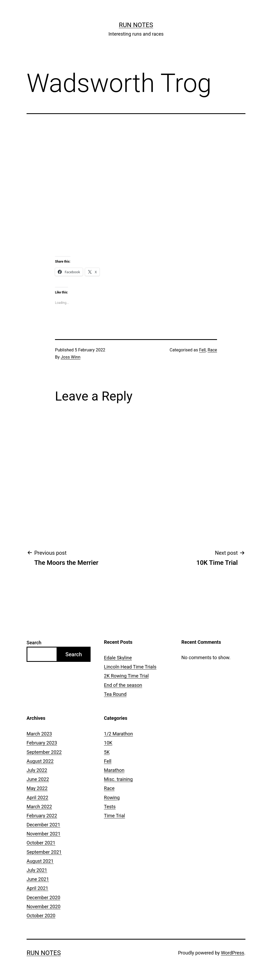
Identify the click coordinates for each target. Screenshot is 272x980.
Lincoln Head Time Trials (130, 667)
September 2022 (44, 752)
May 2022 (37, 788)
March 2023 (39, 734)
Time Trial (114, 816)
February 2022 (42, 816)
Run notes (136, 25)
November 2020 (44, 907)
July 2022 (37, 770)
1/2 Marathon (118, 734)
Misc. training (118, 779)
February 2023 (42, 743)
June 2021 (38, 879)
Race (212, 350)
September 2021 (44, 852)
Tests (110, 807)
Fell (203, 350)
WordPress (233, 953)
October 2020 (41, 916)
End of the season (123, 685)
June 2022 (38, 779)
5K (107, 752)
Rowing (112, 798)
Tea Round (115, 694)
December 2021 (43, 825)
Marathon (114, 770)
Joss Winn (71, 357)
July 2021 (37, 870)
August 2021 (40, 861)
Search (34, 643)
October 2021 (41, 843)
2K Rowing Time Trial (126, 676)
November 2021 (44, 834)
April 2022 (37, 798)
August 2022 (40, 761)
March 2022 (39, 807)
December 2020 (43, 897)
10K (108, 743)
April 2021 (37, 888)
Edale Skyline (118, 658)
